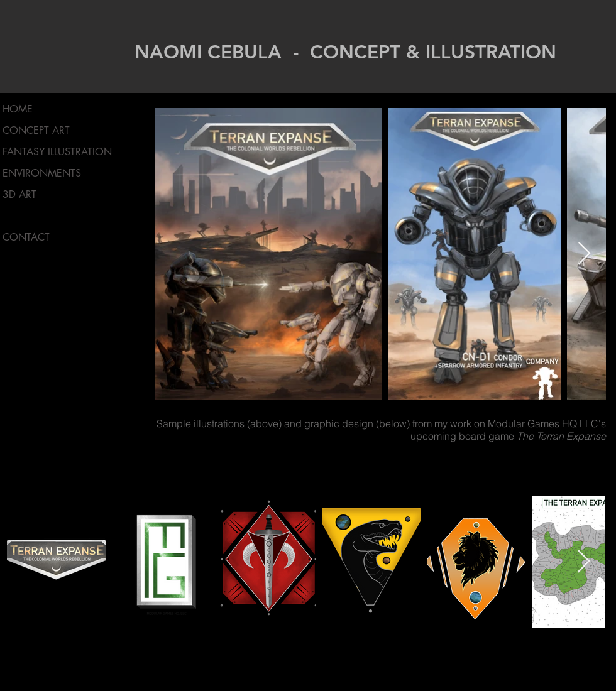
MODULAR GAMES (46, 216)
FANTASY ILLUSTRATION (57, 152)
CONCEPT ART (36, 130)
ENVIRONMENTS (42, 173)
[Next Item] (584, 254)
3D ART (19, 194)
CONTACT (26, 237)
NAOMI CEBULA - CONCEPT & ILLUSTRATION (345, 52)
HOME (18, 109)
